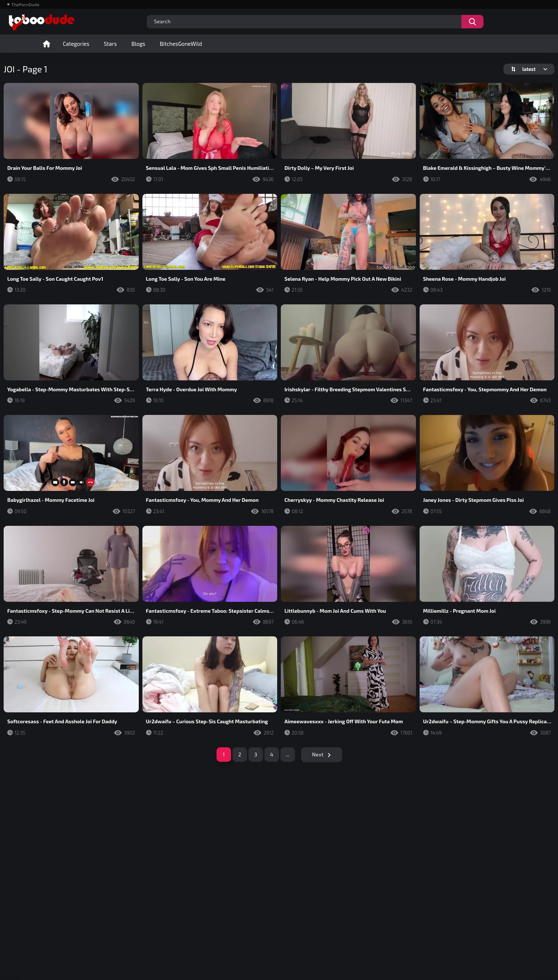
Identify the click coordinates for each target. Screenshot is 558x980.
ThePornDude (25, 4)
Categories (76, 44)
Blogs (138, 44)
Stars (110, 44)
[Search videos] (472, 22)
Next (318, 754)
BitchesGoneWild (181, 44)
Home (46, 44)
